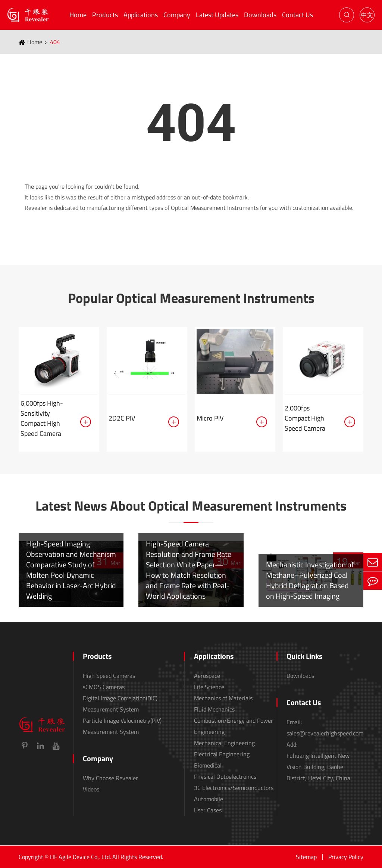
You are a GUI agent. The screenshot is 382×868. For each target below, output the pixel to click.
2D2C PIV (122, 418)
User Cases (208, 810)
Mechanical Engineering (224, 743)
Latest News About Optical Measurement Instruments (191, 506)
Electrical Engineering (222, 754)
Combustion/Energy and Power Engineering (234, 726)
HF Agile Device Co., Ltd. (80, 857)
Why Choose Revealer (110, 778)
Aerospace (207, 676)
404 (55, 42)
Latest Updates (217, 15)
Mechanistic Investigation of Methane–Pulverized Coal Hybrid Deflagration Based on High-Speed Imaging (310, 580)
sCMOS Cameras (104, 687)
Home (78, 15)
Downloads (260, 15)
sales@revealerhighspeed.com (325, 733)
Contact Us (298, 15)
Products (105, 15)
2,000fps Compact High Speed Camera (305, 418)
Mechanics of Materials (223, 698)
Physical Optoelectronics (225, 776)
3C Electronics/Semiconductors (234, 788)
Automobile (209, 799)
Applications (141, 15)
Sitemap (306, 857)
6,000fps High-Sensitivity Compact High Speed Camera (42, 418)
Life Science (209, 687)
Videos (91, 789)
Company (177, 15)
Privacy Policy (346, 857)
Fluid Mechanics (214, 709)
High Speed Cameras (109, 676)
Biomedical (208, 765)
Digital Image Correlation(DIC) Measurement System (120, 704)
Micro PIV (210, 418)
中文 (367, 15)
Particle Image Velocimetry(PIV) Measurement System (122, 726)
